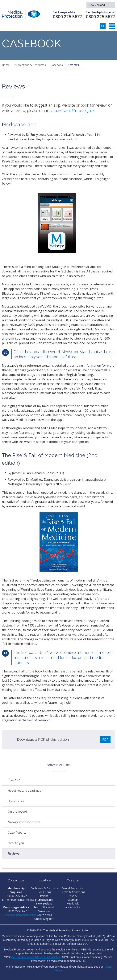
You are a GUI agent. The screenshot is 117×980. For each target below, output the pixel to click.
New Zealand (97, 5)
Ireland (44, 896)
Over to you (16, 843)
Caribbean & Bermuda (44, 888)
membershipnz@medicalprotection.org (29, 900)
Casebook (57, 65)
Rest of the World (44, 907)
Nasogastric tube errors (24, 822)
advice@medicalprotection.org (23, 915)
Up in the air (16, 801)
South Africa (44, 915)
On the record (17, 812)
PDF (105, 740)
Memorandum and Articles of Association (36, 957)
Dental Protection (73, 888)
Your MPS (14, 780)
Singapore (44, 911)
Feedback (73, 903)
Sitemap (73, 900)
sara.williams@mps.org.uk (72, 110)
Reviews (73, 65)
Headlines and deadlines (24, 791)
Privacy (73, 896)
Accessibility (73, 907)
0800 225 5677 (100, 17)
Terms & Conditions (73, 892)
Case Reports (17, 833)
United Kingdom (44, 919)
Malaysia (44, 900)
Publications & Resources (30, 65)
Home (6, 65)
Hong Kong (44, 892)
